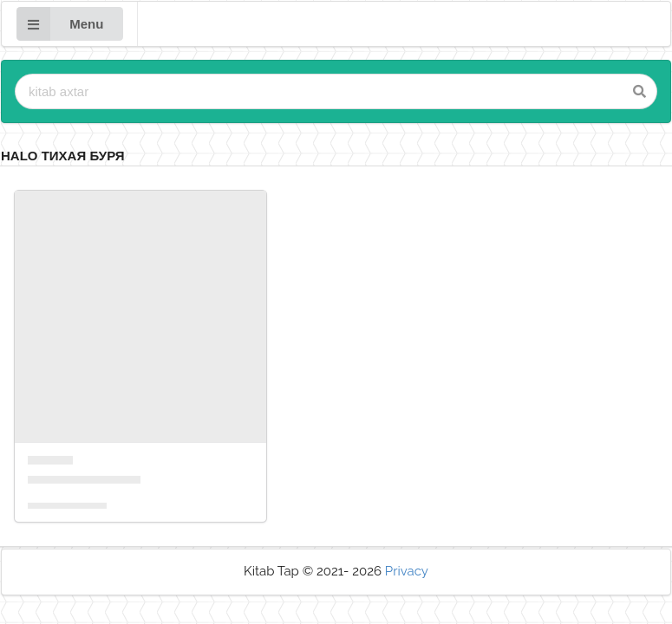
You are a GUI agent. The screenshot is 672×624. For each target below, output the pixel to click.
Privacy (407, 571)
